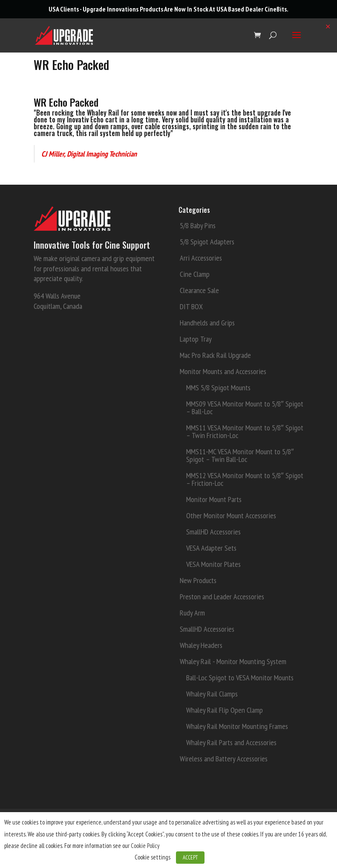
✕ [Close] (328, 26)
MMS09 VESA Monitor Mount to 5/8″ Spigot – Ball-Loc (245, 408)
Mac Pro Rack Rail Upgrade (215, 355)
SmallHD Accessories (213, 532)
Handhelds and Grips (207, 323)
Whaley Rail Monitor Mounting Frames (237, 726)
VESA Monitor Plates (213, 564)
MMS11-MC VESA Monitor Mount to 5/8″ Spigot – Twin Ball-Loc (240, 455)
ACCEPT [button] (190, 858)
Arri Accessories (201, 258)
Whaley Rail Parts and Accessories (231, 742)
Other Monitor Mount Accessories (231, 515)
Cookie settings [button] (153, 857)
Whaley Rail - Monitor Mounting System (233, 661)
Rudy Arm (192, 613)
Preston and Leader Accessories (222, 597)
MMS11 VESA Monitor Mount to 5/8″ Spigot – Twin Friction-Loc (245, 431)
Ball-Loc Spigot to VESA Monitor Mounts (240, 678)
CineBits (276, 9)
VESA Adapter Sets (211, 548)
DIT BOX (191, 306)
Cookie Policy (145, 846)
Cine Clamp (195, 274)
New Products (198, 580)
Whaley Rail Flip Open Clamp (225, 710)
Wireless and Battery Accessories (224, 759)
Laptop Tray (196, 339)
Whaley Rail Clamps (212, 694)
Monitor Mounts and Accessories (223, 371)
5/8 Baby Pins (198, 225)
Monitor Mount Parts (214, 499)
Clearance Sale (199, 290)
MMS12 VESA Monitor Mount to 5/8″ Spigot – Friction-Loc (245, 479)
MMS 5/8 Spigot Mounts (218, 388)
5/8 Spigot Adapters (207, 242)
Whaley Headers (201, 645)
